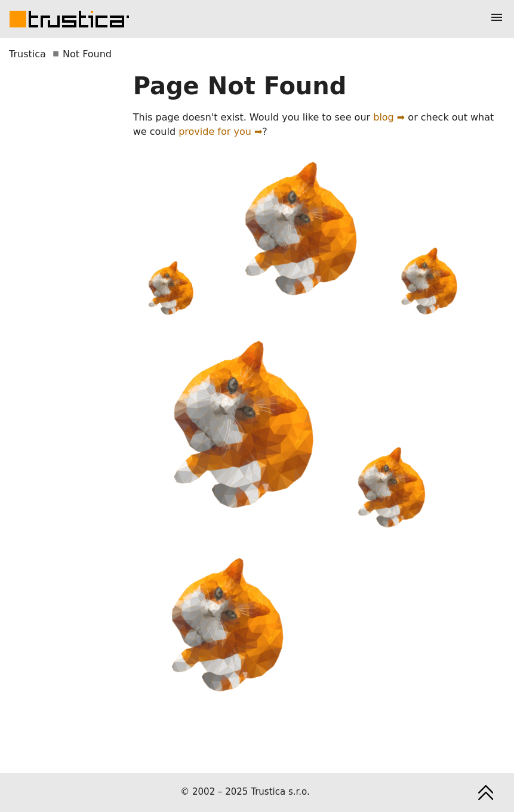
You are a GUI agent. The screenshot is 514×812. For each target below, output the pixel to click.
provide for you (215, 132)
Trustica (27, 54)
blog (384, 117)
